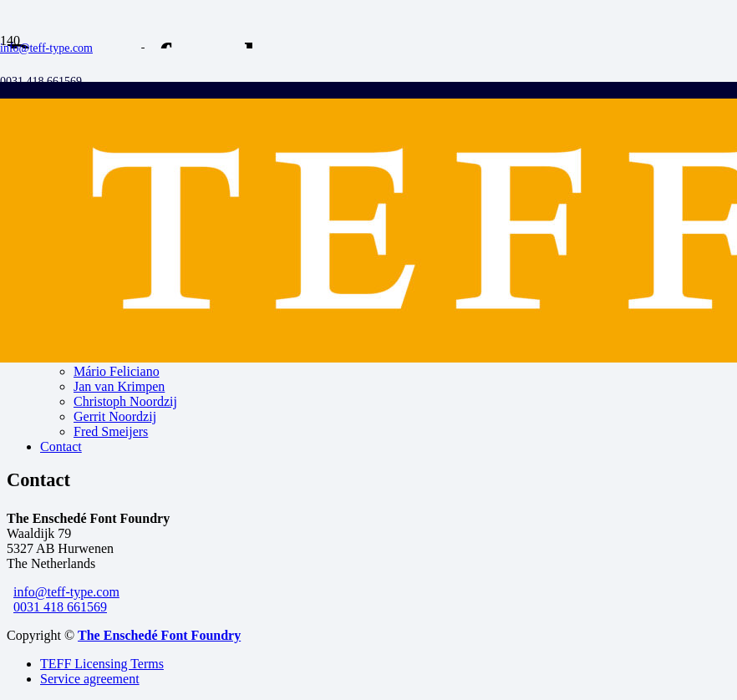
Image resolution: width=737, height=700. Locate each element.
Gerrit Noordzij (115, 416)
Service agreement (90, 679)
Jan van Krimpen (119, 386)
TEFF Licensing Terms (102, 664)
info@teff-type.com (66, 592)
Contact (61, 446)
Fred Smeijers (111, 431)
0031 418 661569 (60, 607)
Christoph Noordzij (125, 401)
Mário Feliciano (117, 371)
